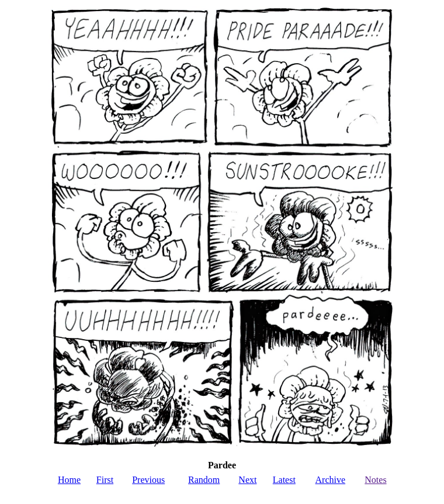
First (105, 480)
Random (204, 480)
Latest (284, 480)
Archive (331, 480)
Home (69, 480)
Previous (148, 480)
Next (247, 480)
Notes (375, 480)
